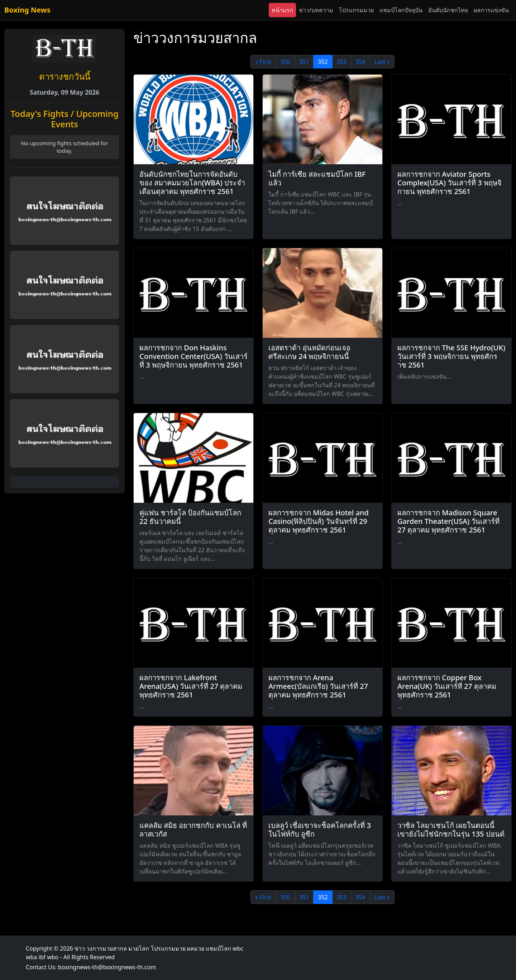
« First (263, 62)
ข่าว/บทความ (316, 10)
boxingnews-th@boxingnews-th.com (107, 967)
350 (285, 62)
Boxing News (27, 10)
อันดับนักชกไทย (448, 10)
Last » (382, 62)
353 (342, 62)
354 (360, 62)
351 (304, 62)
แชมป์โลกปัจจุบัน (401, 10)
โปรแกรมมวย (356, 10)
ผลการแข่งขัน (491, 10)
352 (323, 62)
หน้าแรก (282, 10)
